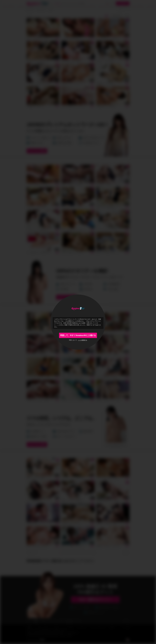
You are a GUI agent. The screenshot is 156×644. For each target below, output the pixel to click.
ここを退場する (83, 340)
